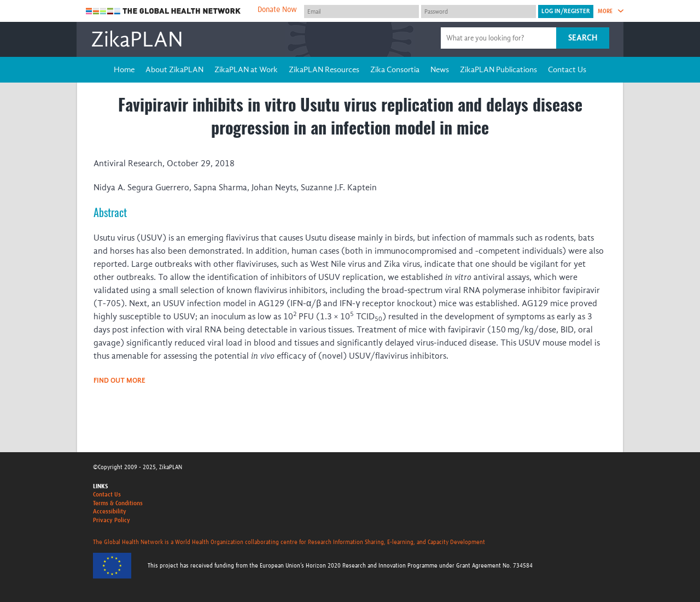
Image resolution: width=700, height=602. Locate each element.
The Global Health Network (164, 11)
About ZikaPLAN (174, 69)
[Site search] (500, 38)
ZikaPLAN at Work (246, 69)
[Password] (479, 11)
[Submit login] (566, 11)
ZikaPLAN (137, 39)
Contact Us (567, 69)
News (440, 69)
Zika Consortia (395, 69)
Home (124, 69)
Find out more (119, 380)
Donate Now (277, 10)
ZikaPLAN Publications (498, 69)
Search (583, 38)
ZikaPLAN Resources (324, 69)
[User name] (361, 11)
